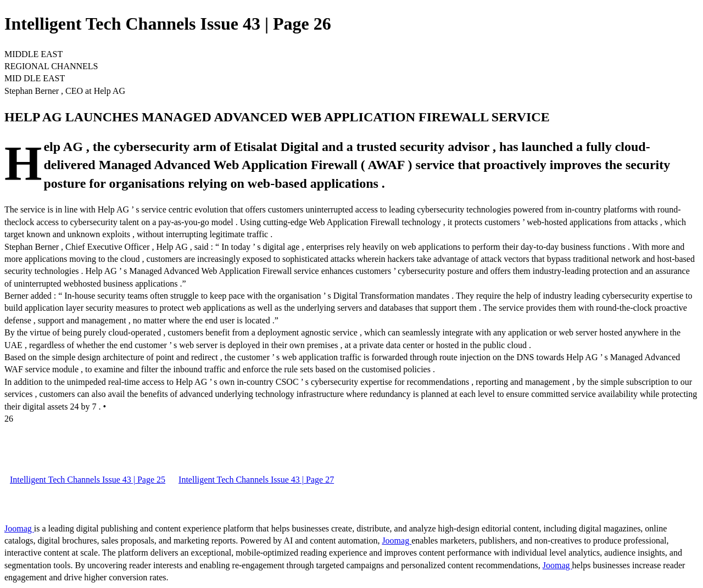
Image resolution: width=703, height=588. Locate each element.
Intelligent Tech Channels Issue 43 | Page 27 (256, 480)
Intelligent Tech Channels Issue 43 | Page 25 (88, 480)
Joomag (19, 528)
